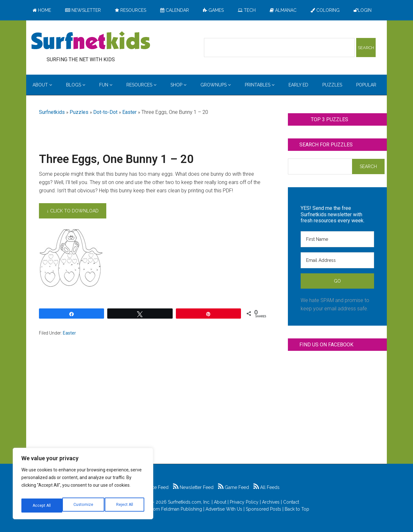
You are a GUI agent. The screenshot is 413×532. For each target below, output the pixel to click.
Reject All (84, 506)
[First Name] (337, 239)
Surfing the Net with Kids (91, 41)
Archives (271, 502)
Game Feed (233, 487)
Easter (129, 112)
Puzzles (79, 112)
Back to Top (297, 509)
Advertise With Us (224, 509)
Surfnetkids (52, 112)
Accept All (125, 506)
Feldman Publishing (182, 509)
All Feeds (267, 487)
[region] (83, 486)
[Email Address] (337, 260)
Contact (291, 502)
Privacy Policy (244, 502)
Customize (42, 506)
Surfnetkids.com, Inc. (189, 502)
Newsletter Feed (193, 487)
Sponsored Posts (263, 509)
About (220, 502)
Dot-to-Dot (105, 112)
